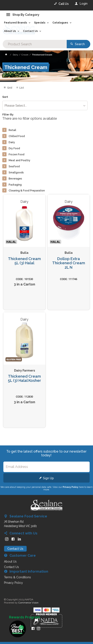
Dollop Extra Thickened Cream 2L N (69, 263)
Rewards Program (25, 617)
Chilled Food (17, 136)
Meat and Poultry (19, 160)
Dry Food (14, 148)
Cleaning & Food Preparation (27, 191)
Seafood (14, 166)
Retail (12, 130)
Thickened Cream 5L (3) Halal (24, 261)
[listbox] (45, 105)
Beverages (15, 179)
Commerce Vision (28, 603)
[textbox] (35, 44)
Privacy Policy (70, 487)
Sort (5, 97)
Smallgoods (16, 173)
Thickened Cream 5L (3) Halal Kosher (25, 379)
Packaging (15, 185)
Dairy (12, 142)
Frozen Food (17, 154)
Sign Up (48, 478)
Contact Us (15, 549)
